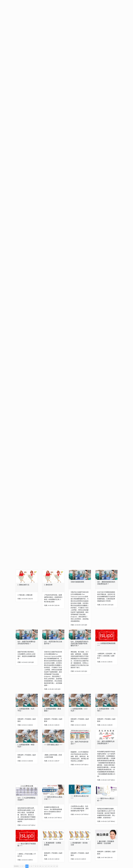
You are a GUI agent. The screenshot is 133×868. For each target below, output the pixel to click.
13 (48, 866)
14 (51, 866)
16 (57, 866)
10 (40, 866)
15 (54, 866)
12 (46, 866)
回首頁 (16, 866)
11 (43, 866)
